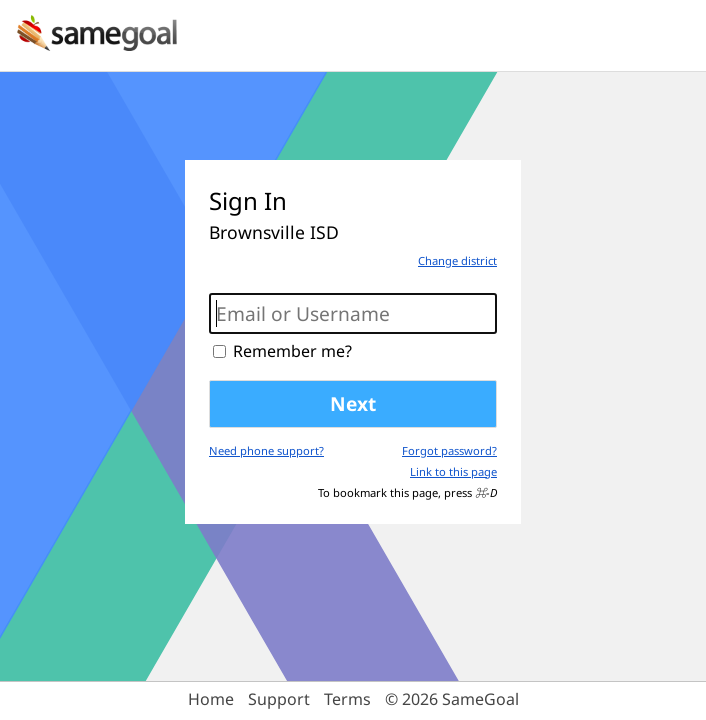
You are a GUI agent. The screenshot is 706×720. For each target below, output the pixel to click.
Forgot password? (449, 450)
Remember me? (292, 351)
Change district (457, 260)
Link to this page (453, 471)
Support (279, 699)
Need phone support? (266, 450)
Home (211, 699)
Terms (347, 699)
